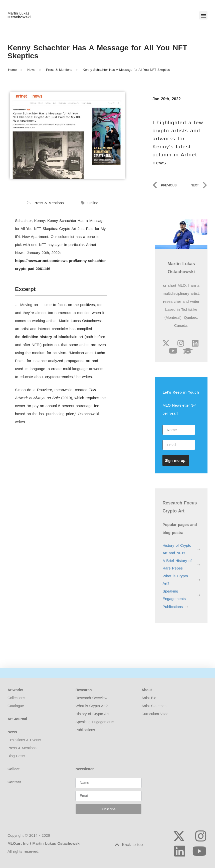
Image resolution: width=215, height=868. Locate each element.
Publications (173, 607)
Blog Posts (16, 756)
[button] (203, 15)
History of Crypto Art (92, 714)
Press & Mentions (49, 203)
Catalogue (16, 706)
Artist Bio (149, 698)
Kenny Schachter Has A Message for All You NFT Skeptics (97, 52)
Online (93, 203)
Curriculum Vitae (155, 714)
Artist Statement (154, 706)
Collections (16, 698)
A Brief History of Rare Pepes (177, 564)
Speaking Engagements (174, 595)
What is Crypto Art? (175, 580)
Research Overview (91, 698)
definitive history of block (45, 337)
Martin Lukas (19, 15)
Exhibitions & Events (24, 740)
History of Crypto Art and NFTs (177, 549)
